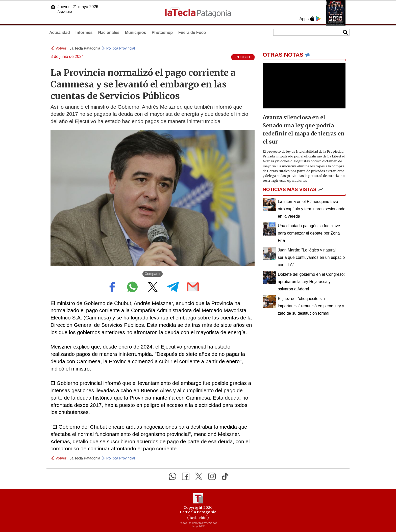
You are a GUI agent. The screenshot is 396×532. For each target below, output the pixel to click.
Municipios (136, 32)
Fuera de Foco (192, 32)
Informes (84, 32)
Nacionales (109, 32)
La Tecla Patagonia (85, 48)
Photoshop (162, 32)
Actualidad (60, 32)
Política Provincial (121, 48)
